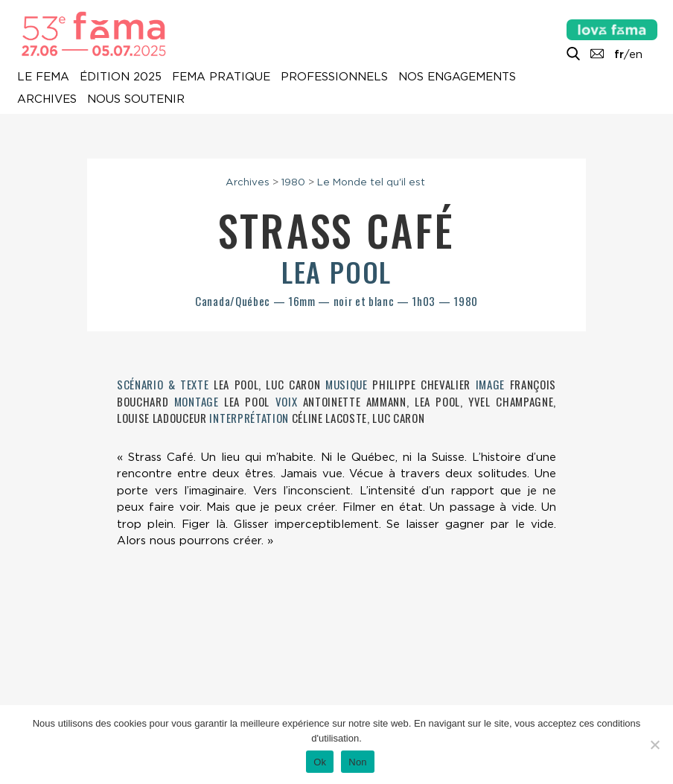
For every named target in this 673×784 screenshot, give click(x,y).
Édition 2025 (121, 77)
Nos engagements (457, 77)
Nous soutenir (136, 99)
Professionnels (334, 77)
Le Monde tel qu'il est (371, 182)
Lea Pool (336, 271)
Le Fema (43, 77)
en (636, 54)
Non (358, 762)
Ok (320, 762)
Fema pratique (221, 77)
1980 (293, 182)
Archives (47, 99)
